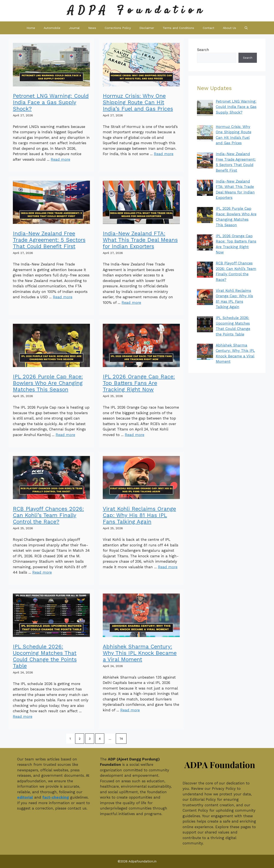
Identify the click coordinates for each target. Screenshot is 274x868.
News (92, 28)
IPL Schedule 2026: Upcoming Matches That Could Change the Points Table (45, 656)
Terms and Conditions (178, 28)
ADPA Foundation (137, 11)
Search (203, 50)
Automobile (52, 28)
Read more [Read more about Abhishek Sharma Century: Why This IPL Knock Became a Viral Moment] (130, 710)
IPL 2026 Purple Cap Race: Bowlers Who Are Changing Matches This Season (48, 383)
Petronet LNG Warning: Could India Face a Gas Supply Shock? (51, 102)
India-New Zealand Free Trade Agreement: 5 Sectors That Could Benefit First (49, 240)
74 (121, 739)
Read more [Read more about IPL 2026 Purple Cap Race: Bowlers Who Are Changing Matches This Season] (65, 435)
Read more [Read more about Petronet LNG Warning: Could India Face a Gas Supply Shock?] (60, 159)
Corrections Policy (118, 28)
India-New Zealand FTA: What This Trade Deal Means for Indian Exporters (140, 240)
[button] (246, 28)
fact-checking (56, 797)
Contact (208, 28)
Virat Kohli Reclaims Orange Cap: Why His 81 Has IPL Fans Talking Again (139, 515)
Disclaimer (147, 28)
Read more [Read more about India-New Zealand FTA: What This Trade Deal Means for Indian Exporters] (131, 303)
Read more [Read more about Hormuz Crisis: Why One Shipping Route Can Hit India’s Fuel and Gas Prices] (164, 154)
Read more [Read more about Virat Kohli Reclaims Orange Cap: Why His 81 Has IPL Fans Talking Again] (168, 567)
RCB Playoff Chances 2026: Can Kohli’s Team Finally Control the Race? (48, 515)
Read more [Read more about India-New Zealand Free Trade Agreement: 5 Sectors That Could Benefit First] (63, 297)
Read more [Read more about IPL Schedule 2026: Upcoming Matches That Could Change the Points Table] (23, 717)
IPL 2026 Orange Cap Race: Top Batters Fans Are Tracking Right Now (139, 383)
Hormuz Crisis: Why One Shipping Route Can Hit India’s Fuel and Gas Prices (138, 102)
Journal (74, 28)
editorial (25, 797)
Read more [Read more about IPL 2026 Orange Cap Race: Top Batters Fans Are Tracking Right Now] (135, 435)
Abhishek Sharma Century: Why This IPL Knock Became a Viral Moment (140, 653)
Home (31, 28)
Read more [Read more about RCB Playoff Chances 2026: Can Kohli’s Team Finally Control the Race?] (42, 572)
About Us (229, 28)
